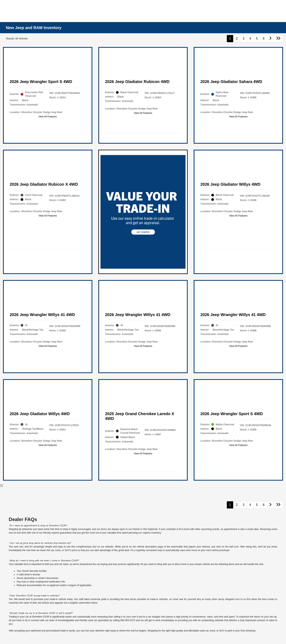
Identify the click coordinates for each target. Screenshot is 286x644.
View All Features (48, 117)
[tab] (38, 526)
